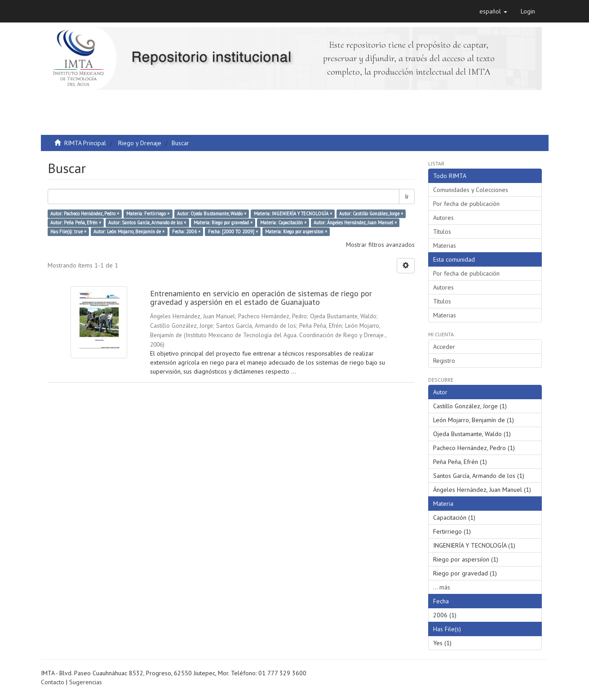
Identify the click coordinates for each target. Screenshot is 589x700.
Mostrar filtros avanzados (380, 245)
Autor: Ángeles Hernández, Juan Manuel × (355, 223)
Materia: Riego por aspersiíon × (296, 232)
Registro (444, 361)
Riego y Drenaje (140, 143)
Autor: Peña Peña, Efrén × (76, 223)
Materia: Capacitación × (283, 223)
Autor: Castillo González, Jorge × (371, 214)
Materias (445, 245)
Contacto (53, 682)
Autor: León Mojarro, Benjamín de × (129, 232)
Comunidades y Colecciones (471, 190)
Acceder (444, 347)
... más (442, 587)
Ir (407, 196)
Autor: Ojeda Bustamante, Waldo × (212, 214)
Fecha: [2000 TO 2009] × (233, 232)
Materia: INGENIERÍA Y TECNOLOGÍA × (293, 214)
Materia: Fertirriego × (148, 214)
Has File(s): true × (68, 232)
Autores (443, 218)
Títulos (442, 232)
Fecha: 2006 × (186, 232)
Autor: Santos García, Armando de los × (147, 223)
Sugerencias (86, 682)
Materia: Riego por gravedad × (223, 223)
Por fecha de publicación (466, 204)
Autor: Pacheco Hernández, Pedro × (85, 214)
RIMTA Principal (85, 143)
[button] (493, 11)
